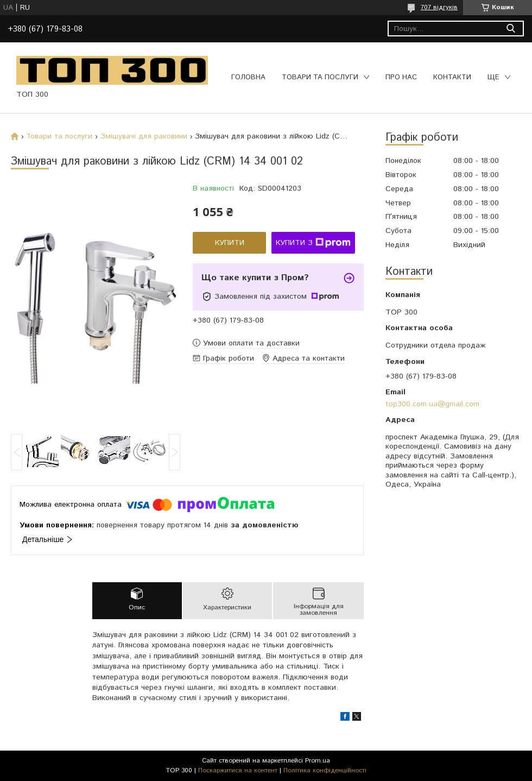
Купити (230, 243)
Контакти (452, 77)
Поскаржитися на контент (238, 770)
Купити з (313, 243)
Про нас (401, 77)
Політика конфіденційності (325, 770)
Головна (248, 77)
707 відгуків (439, 7)
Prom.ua (318, 761)
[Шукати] (511, 29)
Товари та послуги (320, 77)
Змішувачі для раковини (144, 136)
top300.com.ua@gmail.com (432, 404)
